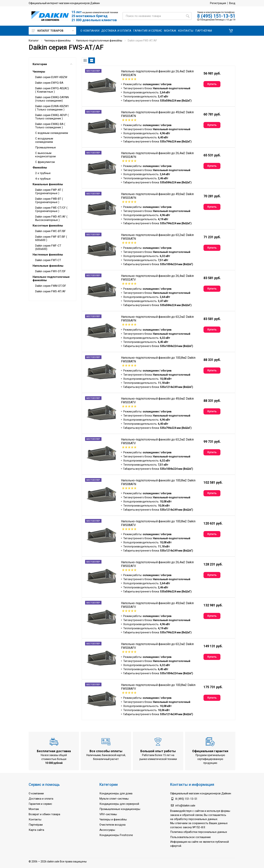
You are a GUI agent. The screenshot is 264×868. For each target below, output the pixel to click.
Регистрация (218, 3)
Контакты (35, 819)
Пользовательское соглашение (190, 837)
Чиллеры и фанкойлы (57, 41)
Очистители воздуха (112, 825)
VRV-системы (108, 814)
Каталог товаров (53, 31)
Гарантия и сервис (40, 804)
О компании (36, 793)
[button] (231, 31)
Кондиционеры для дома (116, 793)
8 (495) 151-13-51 (216, 16)
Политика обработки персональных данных (199, 832)
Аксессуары (107, 830)
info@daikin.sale (185, 806)
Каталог (34, 41)
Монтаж (34, 809)
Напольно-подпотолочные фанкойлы (99, 41)
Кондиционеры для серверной (119, 804)
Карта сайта (36, 830)
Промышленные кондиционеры (120, 809)
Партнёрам (36, 825)
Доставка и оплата (41, 799)
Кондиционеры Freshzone (116, 835)
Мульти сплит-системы (114, 799)
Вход (232, 3)
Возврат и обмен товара (44, 814)
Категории (52, 64)
